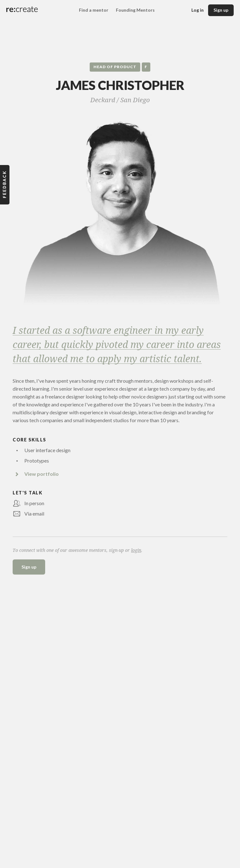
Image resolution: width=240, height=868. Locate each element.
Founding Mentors (135, 10)
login (136, 550)
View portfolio (42, 474)
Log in (198, 10)
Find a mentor (94, 10)
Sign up (221, 10)
